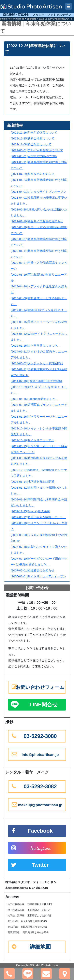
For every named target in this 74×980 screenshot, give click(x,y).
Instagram (40, 848)
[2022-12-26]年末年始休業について (34, 132)
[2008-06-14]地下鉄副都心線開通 (33, 482)
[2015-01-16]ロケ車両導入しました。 (36, 346)
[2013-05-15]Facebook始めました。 (35, 399)
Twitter (40, 865)
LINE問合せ (44, 705)
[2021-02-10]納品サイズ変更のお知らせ (37, 221)
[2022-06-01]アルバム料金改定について (37, 150)
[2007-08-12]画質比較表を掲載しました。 (38, 517)
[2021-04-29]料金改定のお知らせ (33, 174)
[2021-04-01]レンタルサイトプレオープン (38, 192)
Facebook (40, 831)
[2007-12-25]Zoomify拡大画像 (30, 511)
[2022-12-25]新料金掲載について (33, 138)
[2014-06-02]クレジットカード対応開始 (37, 363)
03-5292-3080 (40, 736)
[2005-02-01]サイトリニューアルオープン (38, 576)
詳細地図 (40, 947)
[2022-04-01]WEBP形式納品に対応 (34, 156)
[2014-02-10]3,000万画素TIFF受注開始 (36, 381)
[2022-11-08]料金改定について (31, 144)
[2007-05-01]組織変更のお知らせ (33, 570)
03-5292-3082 (40, 786)
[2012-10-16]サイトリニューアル (33, 440)
